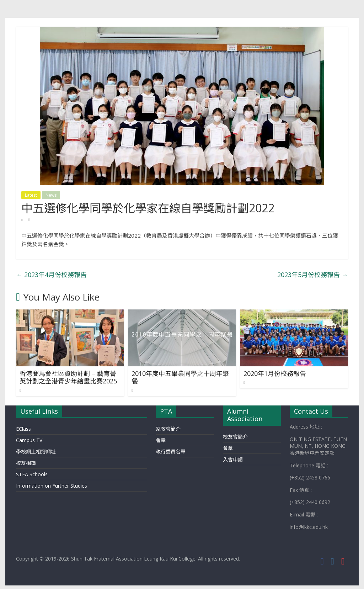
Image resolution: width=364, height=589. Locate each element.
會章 (161, 440)
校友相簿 (26, 463)
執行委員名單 (171, 452)
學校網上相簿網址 (36, 452)
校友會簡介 (235, 437)
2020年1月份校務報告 (275, 373)
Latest (31, 195)
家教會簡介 (168, 429)
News (51, 195)
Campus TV (29, 440)
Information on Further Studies (52, 486)
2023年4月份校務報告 (51, 275)
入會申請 (233, 459)
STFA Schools (32, 474)
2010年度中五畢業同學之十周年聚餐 (180, 377)
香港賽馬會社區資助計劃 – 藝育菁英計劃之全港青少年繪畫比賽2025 (68, 377)
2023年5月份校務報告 (313, 275)
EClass (23, 429)
